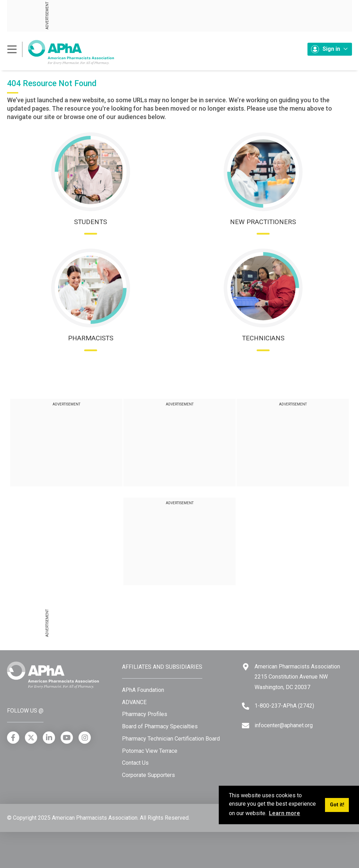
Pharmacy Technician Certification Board (171, 739)
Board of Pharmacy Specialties (160, 726)
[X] (31, 738)
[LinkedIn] (49, 738)
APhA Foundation (143, 690)
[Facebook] (13, 738)
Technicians (263, 338)
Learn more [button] (285, 813)
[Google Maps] (246, 667)
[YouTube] (67, 738)
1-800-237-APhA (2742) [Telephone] (284, 706)
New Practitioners (263, 222)
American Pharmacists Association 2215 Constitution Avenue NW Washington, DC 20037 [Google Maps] (297, 677)
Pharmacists (91, 338)
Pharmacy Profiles (145, 714)
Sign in (329, 49)
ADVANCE (134, 702)
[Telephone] (246, 706)
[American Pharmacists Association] (60, 52)
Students (90, 222)
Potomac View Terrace (150, 751)
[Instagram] (85, 738)
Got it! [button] (337, 805)
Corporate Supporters (148, 775)
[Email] (246, 726)
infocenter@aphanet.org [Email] (284, 725)
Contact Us (135, 763)
